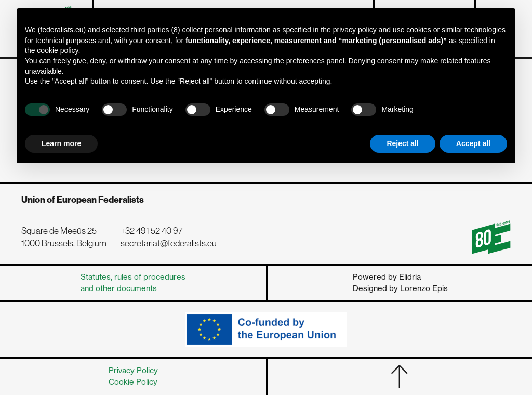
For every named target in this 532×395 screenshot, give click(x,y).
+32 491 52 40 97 (152, 231)
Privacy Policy (133, 371)
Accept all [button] (473, 143)
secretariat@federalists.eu (169, 243)
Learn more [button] (61, 143)
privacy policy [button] (355, 30)
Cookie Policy (133, 382)
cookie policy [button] (57, 50)
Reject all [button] (402, 143)
